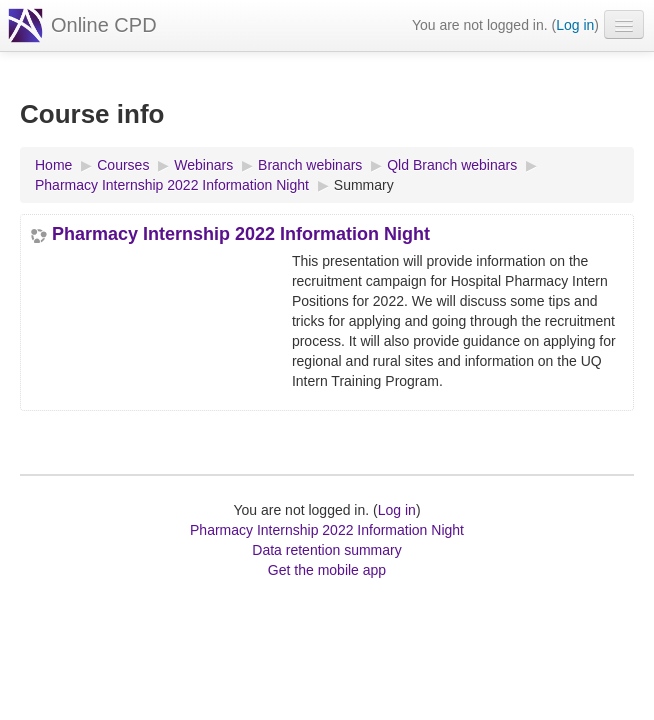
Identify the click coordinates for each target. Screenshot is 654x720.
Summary (364, 185)
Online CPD (104, 25)
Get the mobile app (327, 570)
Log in (575, 25)
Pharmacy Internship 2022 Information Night (241, 234)
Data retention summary (326, 550)
